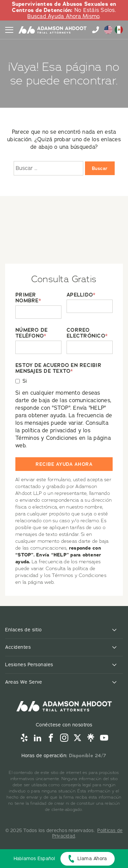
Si (25, 381)
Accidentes (18, 647)
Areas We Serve (24, 682)
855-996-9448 (96, 30)
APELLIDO (81, 295)
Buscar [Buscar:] (100, 168)
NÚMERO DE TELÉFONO (31, 333)
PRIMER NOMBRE (28, 298)
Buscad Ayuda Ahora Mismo (63, 16)
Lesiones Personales (29, 665)
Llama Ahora (92, 859)
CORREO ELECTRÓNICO (87, 333)
